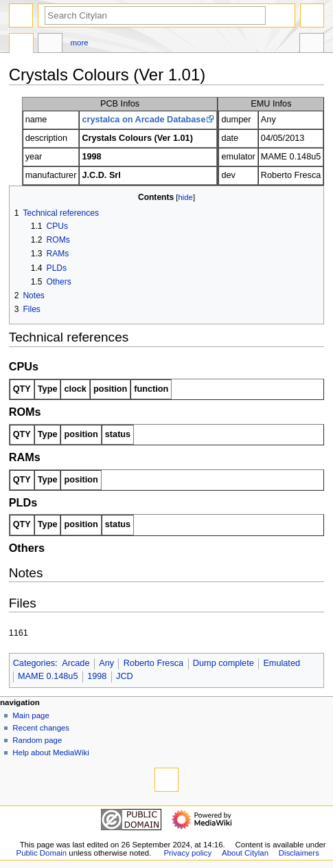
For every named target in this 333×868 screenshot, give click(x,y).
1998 (97, 676)
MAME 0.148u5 (48, 676)
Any (106, 663)
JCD (125, 676)
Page (21, 45)
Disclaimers (299, 853)
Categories (34, 663)
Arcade (76, 663)
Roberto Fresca (153, 663)
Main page (31, 715)
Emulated (282, 663)
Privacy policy (187, 853)
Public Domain (42, 853)
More (80, 43)
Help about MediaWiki (50, 753)
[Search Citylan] (155, 15)
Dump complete (223, 663)
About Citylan (245, 853)
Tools (312, 45)
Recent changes (41, 728)
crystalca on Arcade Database (143, 120)
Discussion (50, 45)
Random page (37, 740)
